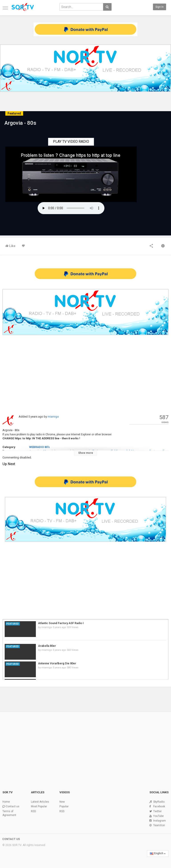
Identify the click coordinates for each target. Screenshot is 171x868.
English (158, 853)
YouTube (158, 816)
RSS (33, 811)
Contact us (13, 806)
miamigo (53, 417)
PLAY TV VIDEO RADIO (71, 142)
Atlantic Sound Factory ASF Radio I (61, 623)
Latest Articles (40, 802)
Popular (64, 806)
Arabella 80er (47, 646)
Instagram (160, 821)
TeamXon (159, 825)
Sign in (160, 7)
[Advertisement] (85, 374)
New (62, 802)
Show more (86, 453)
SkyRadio (159, 802)
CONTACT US (11, 839)
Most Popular (39, 806)
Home (6, 802)
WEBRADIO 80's (39, 447)
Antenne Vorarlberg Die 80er (57, 663)
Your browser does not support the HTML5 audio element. (71, 208)
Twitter (157, 811)
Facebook (159, 806)
